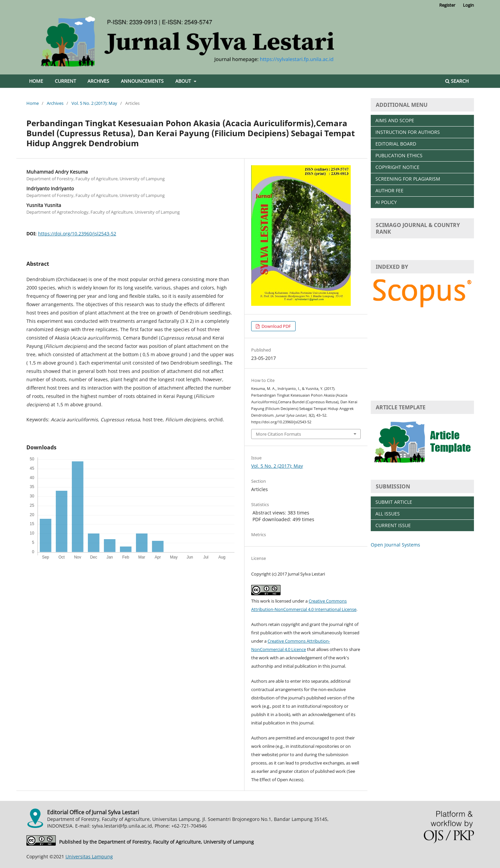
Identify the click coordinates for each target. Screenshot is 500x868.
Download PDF (276, 326)
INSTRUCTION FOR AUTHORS (408, 132)
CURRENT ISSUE (393, 525)
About (184, 81)
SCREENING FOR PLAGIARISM (408, 179)
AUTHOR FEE (389, 190)
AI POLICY (386, 202)
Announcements (142, 81)
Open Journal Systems (395, 545)
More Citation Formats (278, 434)
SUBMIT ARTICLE (394, 502)
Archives (98, 81)
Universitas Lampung (89, 856)
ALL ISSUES (388, 514)
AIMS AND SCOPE (395, 120)
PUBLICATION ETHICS (399, 155)
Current (65, 81)
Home (36, 81)
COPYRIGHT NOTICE (397, 167)
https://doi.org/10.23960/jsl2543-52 (77, 234)
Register (447, 5)
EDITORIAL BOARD (396, 144)
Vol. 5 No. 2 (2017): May (94, 103)
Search (457, 81)
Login (468, 5)
